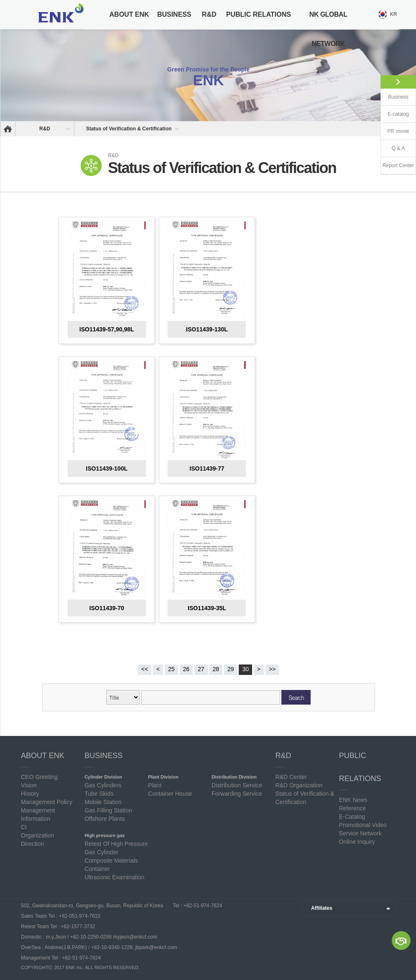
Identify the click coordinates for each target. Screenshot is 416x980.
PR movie (398, 131)
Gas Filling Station (108, 810)
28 (216, 669)
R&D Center (291, 777)
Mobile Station (103, 802)
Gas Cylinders (103, 785)
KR (394, 14)
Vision (29, 785)
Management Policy (47, 802)
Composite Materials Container (111, 865)
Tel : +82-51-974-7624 (197, 906)
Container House (170, 794)
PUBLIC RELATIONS (259, 14)
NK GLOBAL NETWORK (328, 29)
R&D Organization (299, 785)
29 (231, 669)
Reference (353, 808)
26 (186, 669)
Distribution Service (237, 785)
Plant (155, 785)
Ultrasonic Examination (114, 877)
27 (201, 669)
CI (24, 827)
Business (398, 97)
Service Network (360, 833)
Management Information (38, 815)
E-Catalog (352, 817)
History (30, 794)
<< (145, 669)
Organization (37, 835)
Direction (32, 844)
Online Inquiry (357, 842)
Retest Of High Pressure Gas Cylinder (116, 848)
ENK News (353, 800)
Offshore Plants (105, 819)
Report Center (398, 165)
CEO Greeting (39, 777)
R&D (209, 14)
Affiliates (322, 908)
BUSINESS (174, 14)
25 (171, 669)
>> (272, 669)
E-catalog (398, 114)
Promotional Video (363, 825)
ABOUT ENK (129, 14)
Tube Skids (99, 794)
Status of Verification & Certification (129, 129)
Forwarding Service (237, 794)
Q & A (398, 148)
